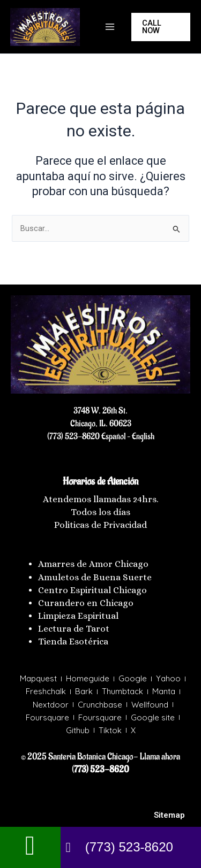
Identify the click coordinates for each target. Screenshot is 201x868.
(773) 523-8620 (73, 436)
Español (113, 436)
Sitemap (169, 815)
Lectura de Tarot (74, 629)
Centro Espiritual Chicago (92, 590)
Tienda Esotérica (74, 642)
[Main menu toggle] (110, 27)
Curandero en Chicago (86, 603)
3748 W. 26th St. (100, 411)
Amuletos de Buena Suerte (95, 577)
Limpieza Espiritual (78, 616)
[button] (161, 27)
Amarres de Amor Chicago (93, 564)
